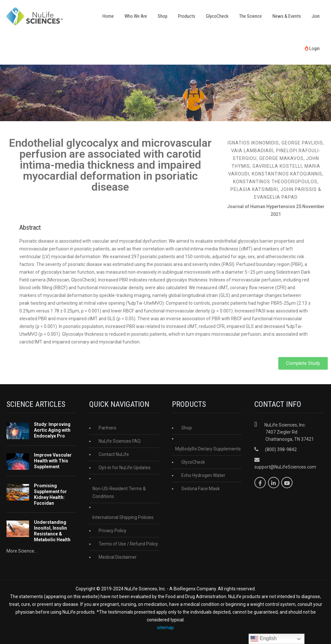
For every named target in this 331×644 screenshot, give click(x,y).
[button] (303, 363)
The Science (251, 16)
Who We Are (136, 16)
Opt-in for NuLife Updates (125, 468)
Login (312, 48)
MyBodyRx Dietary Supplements (208, 449)
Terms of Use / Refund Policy (128, 544)
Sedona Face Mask (201, 489)
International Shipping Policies (123, 517)
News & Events (287, 16)
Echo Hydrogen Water (203, 475)
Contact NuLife (114, 454)
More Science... (22, 551)
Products (187, 16)
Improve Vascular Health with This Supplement (53, 461)
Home (108, 16)
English (264, 639)
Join (316, 16)
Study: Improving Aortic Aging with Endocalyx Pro (52, 430)
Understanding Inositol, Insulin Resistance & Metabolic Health (52, 531)
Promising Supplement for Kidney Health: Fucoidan (50, 494)
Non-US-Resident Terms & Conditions (119, 492)
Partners (107, 428)
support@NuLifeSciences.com (285, 467)
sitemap (165, 628)
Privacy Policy (112, 531)
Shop (163, 16)
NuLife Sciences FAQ (120, 441)
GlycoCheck (217, 16)
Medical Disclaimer (118, 557)
